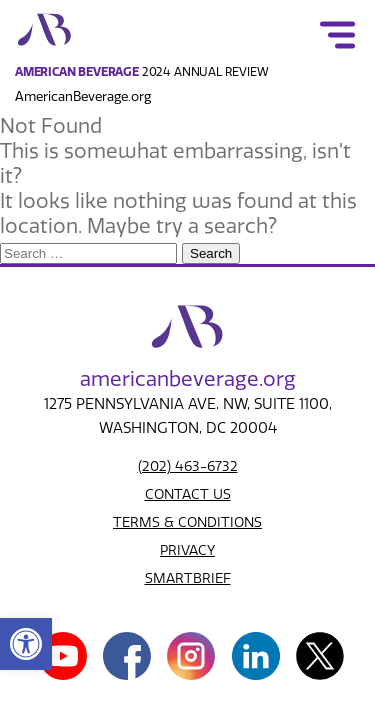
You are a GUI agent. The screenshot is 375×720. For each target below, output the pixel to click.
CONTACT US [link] (188, 494)
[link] (26, 644)
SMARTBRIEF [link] (188, 578)
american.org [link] (188, 379)
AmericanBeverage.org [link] (83, 96)
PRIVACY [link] (187, 550)
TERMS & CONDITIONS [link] (187, 522)
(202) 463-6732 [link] (188, 466)
